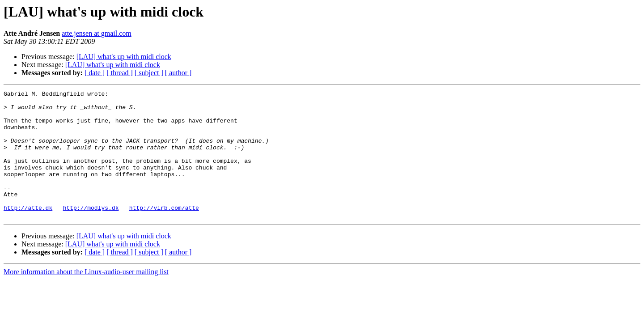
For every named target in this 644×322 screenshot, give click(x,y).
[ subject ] (149, 73)
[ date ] (95, 73)
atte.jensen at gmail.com (97, 33)
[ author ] (178, 73)
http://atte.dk (28, 232)
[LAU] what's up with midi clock (124, 57)
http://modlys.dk (91, 232)
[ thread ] (120, 73)
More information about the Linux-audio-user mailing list (86, 297)
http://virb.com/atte (164, 232)
